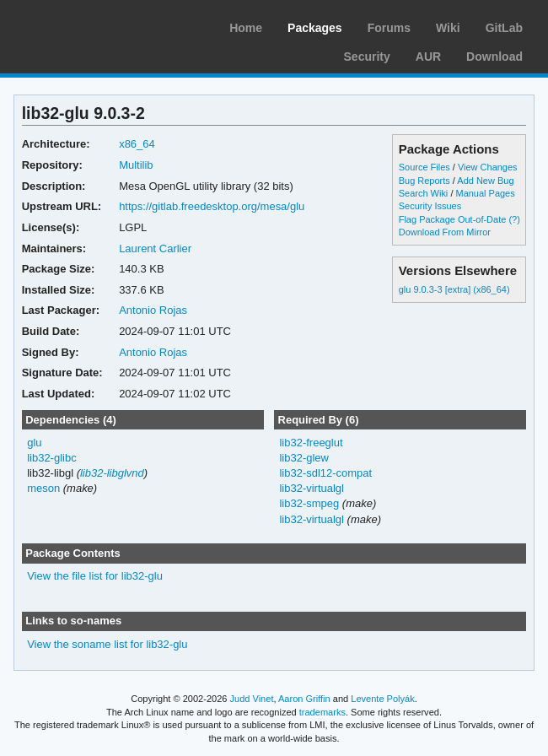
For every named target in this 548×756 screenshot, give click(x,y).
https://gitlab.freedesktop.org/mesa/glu (212, 206)
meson (43, 488)
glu (34, 443)
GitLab (504, 28)
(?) (514, 219)
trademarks (322, 712)
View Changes (488, 167)
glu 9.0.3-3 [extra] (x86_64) (454, 289)
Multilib (136, 165)
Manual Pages (485, 193)
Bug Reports (424, 181)
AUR (428, 57)
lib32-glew (304, 458)
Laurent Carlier (155, 248)
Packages (315, 28)
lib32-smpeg (309, 503)
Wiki (448, 28)
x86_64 (137, 144)
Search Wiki (424, 193)
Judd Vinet (252, 699)
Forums (389, 28)
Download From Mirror (445, 232)
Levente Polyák (382, 699)
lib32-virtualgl (312, 488)
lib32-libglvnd (112, 473)
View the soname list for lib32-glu (107, 644)
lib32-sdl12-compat (325, 473)
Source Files (424, 167)
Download (494, 57)
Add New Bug (485, 181)
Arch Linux (93, 25)
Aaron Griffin (304, 699)
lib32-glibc (51, 458)
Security (367, 57)
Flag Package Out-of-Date (453, 219)
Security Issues (430, 206)
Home (246, 28)
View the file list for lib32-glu (95, 576)
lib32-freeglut (311, 443)
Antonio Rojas (153, 310)
